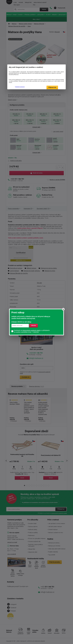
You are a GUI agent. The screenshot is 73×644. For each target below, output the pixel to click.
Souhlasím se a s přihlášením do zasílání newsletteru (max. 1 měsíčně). (32, 331)
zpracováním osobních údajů (31, 330)
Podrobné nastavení (20, 87)
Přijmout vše (52, 87)
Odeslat (34, 326)
